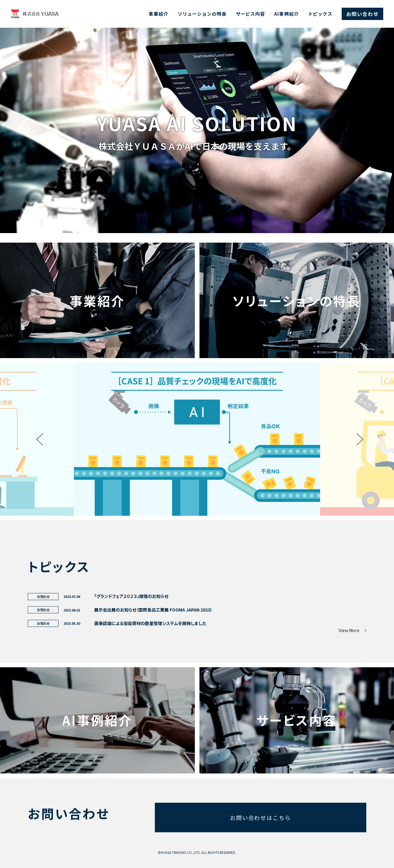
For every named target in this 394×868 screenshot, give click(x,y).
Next (357, 439)
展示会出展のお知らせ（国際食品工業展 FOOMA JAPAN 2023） (153, 610)
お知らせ (43, 596)
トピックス (320, 14)
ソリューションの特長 (202, 14)
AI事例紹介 (286, 14)
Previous (37, 439)
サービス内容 (250, 14)
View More (352, 630)
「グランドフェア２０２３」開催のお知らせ (131, 596)
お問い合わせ (363, 14)
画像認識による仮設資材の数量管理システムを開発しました (150, 623)
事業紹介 (159, 14)
